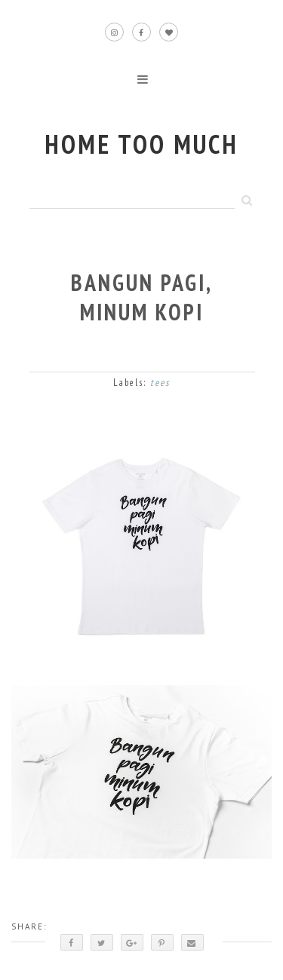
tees (160, 383)
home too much (141, 144)
